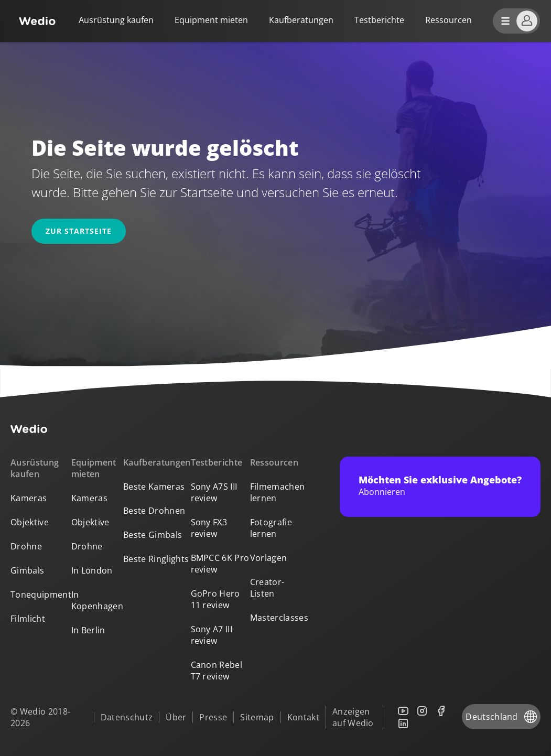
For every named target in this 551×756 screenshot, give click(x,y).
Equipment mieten (211, 20)
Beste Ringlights (156, 559)
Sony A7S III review (214, 492)
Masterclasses (279, 618)
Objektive (30, 522)
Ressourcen (274, 462)
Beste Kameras (154, 487)
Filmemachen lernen (278, 492)
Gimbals (27, 570)
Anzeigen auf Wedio (353, 717)
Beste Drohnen (154, 511)
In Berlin (88, 630)
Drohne (26, 546)
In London (92, 570)
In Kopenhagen (97, 600)
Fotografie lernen (271, 528)
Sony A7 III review (212, 635)
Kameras (29, 498)
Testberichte (379, 20)
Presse (213, 717)
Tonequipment (41, 595)
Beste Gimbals (153, 535)
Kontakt (303, 717)
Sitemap (257, 717)
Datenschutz (127, 717)
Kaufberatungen (301, 20)
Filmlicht (28, 619)
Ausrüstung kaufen (116, 20)
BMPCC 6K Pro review (220, 564)
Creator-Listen (267, 588)
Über (176, 717)
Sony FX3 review (209, 528)
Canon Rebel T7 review (217, 671)
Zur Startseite (79, 231)
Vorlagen (269, 558)
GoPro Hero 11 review (215, 599)
